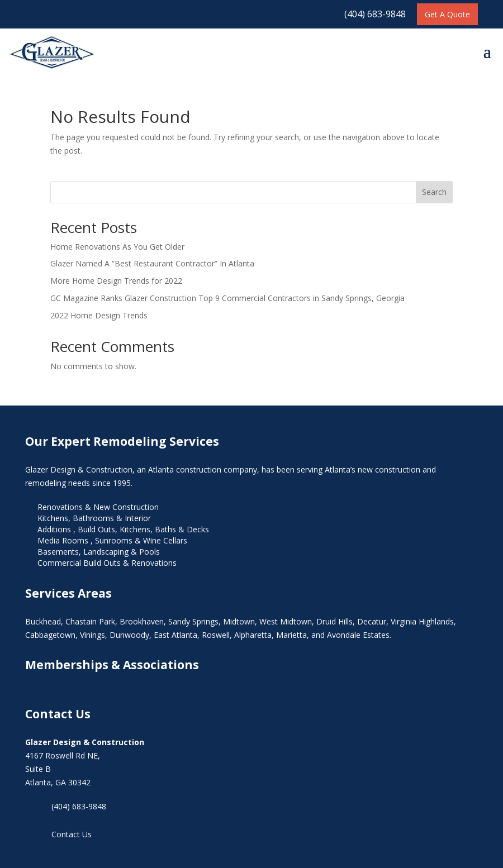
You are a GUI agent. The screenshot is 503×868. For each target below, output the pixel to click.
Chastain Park (90, 621)
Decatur (372, 621)
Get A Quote (447, 14)
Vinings (92, 635)
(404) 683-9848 (375, 14)
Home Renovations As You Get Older (117, 247)
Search (434, 192)
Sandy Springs (193, 621)
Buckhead (43, 621)
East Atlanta (175, 635)
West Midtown (286, 621)
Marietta (291, 635)
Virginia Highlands (422, 621)
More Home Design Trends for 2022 (116, 281)
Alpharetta (253, 635)
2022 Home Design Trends (99, 315)
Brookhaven (142, 621)
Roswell (216, 635)
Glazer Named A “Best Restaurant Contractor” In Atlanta (152, 263)
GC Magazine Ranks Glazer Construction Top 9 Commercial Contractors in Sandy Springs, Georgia (227, 298)
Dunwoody (129, 635)
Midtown (239, 621)
